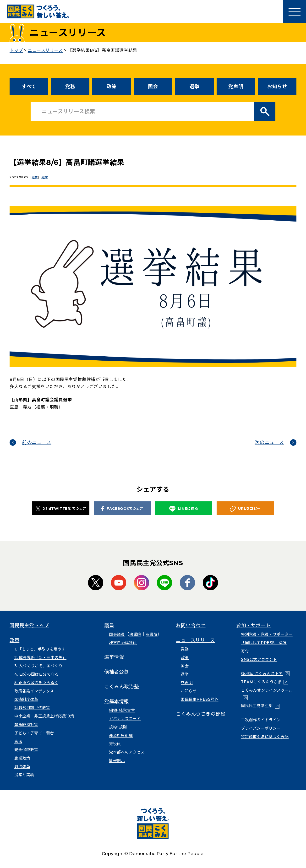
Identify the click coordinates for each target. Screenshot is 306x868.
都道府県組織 (121, 735)
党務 (70, 87)
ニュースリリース (195, 640)
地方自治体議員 (123, 643)
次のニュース (269, 442)
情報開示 (117, 761)
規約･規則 (118, 727)
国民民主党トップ (29, 625)
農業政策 (22, 758)
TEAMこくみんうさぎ (261, 682)
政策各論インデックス (34, 691)
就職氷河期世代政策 (32, 708)
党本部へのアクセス (127, 752)
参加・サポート (253, 625)
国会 (153, 87)
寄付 (245, 651)
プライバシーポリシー (261, 728)
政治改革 (22, 767)
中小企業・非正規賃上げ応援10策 (44, 716)
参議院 (152, 634)
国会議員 (117, 634)
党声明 (236, 87)
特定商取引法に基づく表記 (265, 737)
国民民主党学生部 (257, 706)
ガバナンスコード (125, 719)
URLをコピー (245, 509)
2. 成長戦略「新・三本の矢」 (40, 658)
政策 (112, 87)
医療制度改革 (26, 699)
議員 (109, 625)
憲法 (18, 741)
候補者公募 (117, 672)
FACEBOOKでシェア (122, 509)
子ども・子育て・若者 (34, 733)
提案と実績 (24, 775)
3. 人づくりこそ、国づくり (38, 666)
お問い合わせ (191, 625)
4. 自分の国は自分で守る (37, 674)
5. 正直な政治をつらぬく (36, 683)
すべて (29, 87)
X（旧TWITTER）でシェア (61, 509)
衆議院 (135, 634)
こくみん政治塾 (122, 687)
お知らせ (277, 87)
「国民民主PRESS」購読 (264, 643)
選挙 (194, 87)
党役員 (115, 744)
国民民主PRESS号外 (200, 699)
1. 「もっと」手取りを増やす (40, 649)
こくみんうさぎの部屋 (201, 714)
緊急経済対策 (26, 725)
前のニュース (37, 442)
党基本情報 (117, 701)
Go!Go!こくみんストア (262, 674)
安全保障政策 (26, 750)
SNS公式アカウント (259, 659)
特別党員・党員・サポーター (267, 634)
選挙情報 (114, 657)
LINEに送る (184, 509)
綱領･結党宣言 (122, 710)
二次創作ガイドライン (261, 720)
